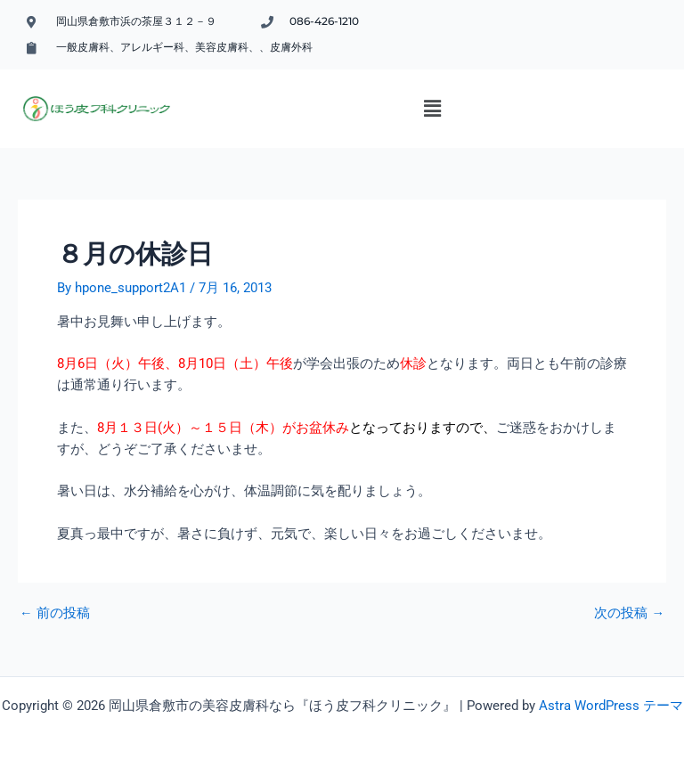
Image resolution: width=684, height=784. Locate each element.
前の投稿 (55, 613)
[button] (433, 109)
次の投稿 (629, 613)
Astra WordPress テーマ (611, 706)
